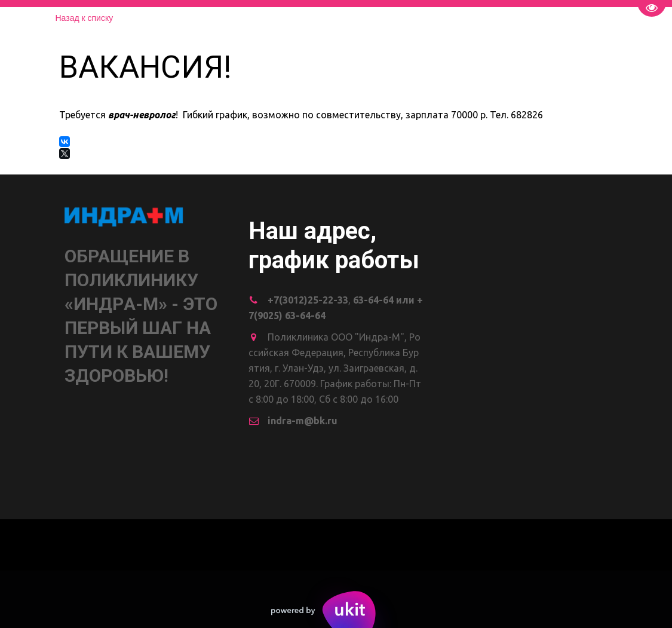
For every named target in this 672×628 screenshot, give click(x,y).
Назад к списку (85, 18)
